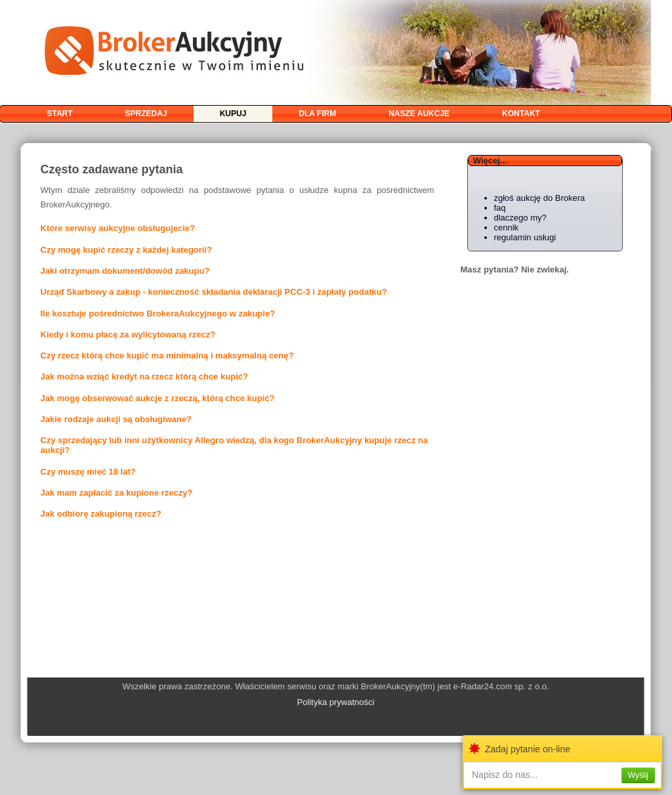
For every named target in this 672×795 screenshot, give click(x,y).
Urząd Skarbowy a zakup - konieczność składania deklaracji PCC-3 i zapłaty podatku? (214, 292)
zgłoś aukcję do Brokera (540, 198)
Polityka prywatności (336, 702)
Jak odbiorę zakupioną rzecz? (101, 514)
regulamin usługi (525, 237)
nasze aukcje (419, 114)
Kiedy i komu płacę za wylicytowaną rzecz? (128, 334)
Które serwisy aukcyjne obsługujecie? (118, 228)
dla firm (317, 114)
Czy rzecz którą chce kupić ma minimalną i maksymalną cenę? (167, 355)
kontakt (521, 114)
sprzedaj (146, 114)
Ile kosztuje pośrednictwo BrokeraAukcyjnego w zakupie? (158, 313)
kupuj (233, 114)
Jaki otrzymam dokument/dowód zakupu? (125, 271)
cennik (507, 227)
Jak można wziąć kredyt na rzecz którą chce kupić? (144, 376)
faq (500, 208)
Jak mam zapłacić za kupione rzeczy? (117, 493)
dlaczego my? (520, 218)
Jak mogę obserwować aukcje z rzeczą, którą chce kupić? (158, 398)
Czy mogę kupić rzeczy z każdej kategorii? (127, 250)
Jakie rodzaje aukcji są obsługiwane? (116, 419)
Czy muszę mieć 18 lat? (88, 472)
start (60, 114)
